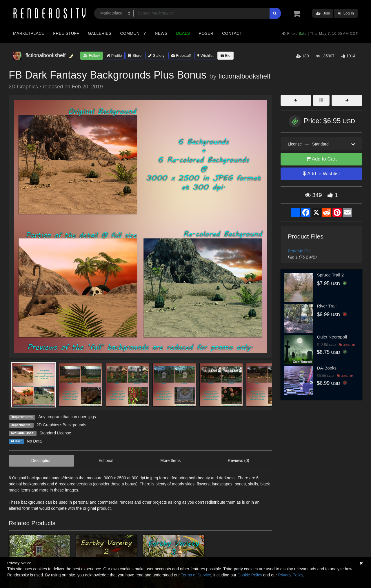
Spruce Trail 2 (331, 275)
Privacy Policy (290, 575)
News (161, 33)
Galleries (100, 33)
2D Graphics (48, 425)
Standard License (55, 433)
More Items (170, 460)
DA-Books (327, 368)
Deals (183, 33)
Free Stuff (66, 33)
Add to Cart (321, 159)
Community (133, 33)
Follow (92, 55)
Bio (225, 55)
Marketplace (29, 33)
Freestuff (181, 55)
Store (135, 55)
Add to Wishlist (321, 174)
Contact (232, 33)
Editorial (106, 460)
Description (41, 460)
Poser (206, 33)
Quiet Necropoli (332, 337)
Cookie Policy (250, 575)
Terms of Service (196, 575)
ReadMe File (299, 251)
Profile (114, 55)
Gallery (156, 55)
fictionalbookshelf (244, 76)
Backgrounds (74, 425)
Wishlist (205, 55)
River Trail (327, 306)
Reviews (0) (239, 460)
